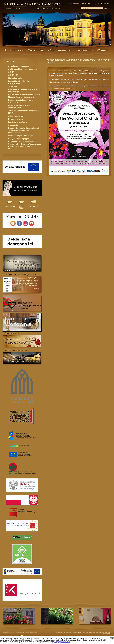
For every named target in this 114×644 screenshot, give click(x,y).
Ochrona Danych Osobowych (21, 136)
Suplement (13, 86)
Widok (10, 206)
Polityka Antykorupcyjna (19, 139)
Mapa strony (107, 634)
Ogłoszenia (13, 125)
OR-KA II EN (13, 75)
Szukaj (107, 8)
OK (112, 639)
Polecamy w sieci (16, 119)
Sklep (34, 206)
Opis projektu (33, 278)
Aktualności (100, 632)
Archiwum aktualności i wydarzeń (22, 69)
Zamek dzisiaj (77, 632)
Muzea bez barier (15, 78)
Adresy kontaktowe (16, 116)
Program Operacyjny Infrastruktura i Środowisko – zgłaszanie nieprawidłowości (23, 130)
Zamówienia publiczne (18, 122)
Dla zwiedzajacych (89, 632)
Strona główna (60, 632)
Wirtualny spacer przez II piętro (27, 281)
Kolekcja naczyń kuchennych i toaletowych (27, 285)
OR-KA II (12, 72)
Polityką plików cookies (62, 642)
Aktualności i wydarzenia (19, 66)
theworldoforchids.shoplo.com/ (62, 88)
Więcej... (37, 288)
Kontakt (108, 632)
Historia (69, 632)
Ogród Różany (22, 207)
